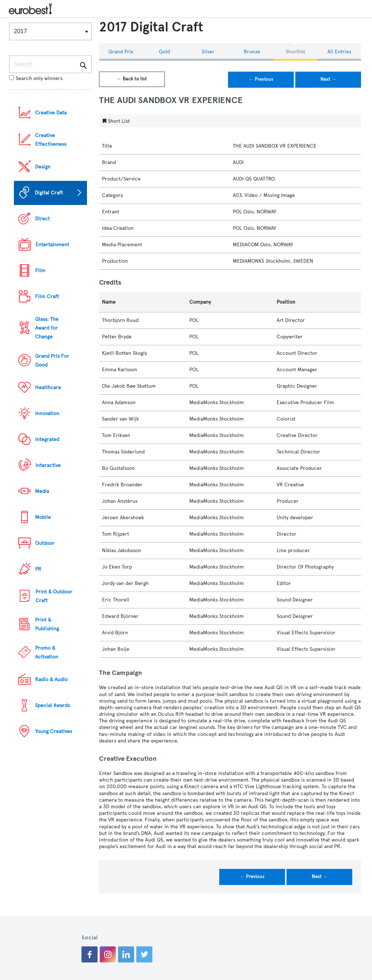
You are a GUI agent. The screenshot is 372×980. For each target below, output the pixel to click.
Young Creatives (54, 731)
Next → (328, 79)
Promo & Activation (47, 652)
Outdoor (45, 543)
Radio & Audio (51, 679)
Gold (164, 52)
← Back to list (132, 79)
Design (43, 167)
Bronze (252, 52)
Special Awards (52, 705)
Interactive (48, 465)
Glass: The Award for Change (47, 328)
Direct (42, 219)
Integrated (47, 439)
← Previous (261, 79)
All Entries (339, 52)
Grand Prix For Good (52, 360)
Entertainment (52, 245)
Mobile (43, 517)
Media (42, 491)
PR (38, 569)
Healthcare (48, 388)
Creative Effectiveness (51, 140)
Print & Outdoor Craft (54, 596)
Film (40, 271)
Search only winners (36, 78)
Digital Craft (49, 193)
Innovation (47, 413)
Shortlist (295, 52)
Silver (208, 52)
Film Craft (47, 297)
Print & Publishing (47, 624)
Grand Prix (121, 52)
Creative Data (51, 113)
